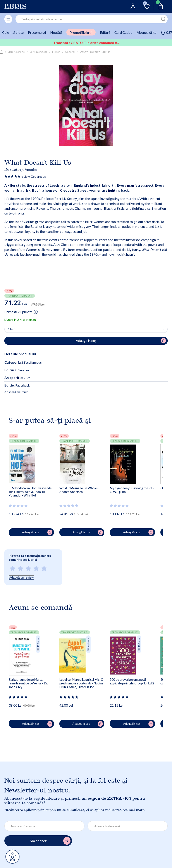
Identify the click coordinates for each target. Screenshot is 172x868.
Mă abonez (50, 841)
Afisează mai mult (16, 392)
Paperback (17, 385)
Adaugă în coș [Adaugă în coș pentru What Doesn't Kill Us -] (121, 341)
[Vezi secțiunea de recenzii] (18, 506)
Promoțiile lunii (81, 32)
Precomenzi (37, 32)
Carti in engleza (38, 52)
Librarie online (16, 52)
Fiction (56, 52)
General (70, 52)
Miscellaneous (32, 362)
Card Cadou (123, 32)
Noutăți (56, 32)
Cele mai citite (13, 32)
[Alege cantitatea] (86, 329)
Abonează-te (146, 32)
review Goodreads (33, 176)
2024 (18, 378)
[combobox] (92, 19)
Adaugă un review (21, 578)
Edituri (105, 32)
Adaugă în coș (37, 532)
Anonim (31, 169)
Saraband (17, 370)
